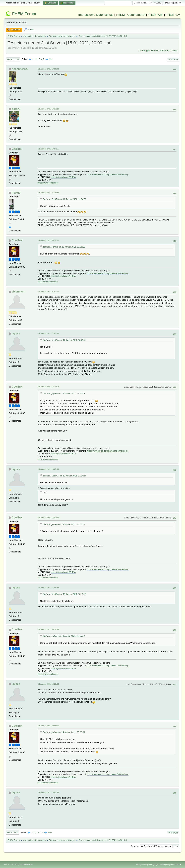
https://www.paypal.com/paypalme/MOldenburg (108, 175)
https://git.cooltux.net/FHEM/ (63, 177)
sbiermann (19, 292)
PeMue (16, 193)
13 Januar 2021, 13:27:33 (48, 469)
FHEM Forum (24, 14)
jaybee (16, 334)
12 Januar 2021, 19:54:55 (48, 149)
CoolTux (17, 149)
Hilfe (138, 865)
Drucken (173, 60)
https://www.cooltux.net (48, 183)
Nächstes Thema (169, 51)
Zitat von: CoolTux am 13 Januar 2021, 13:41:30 (64, 594)
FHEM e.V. (173, 15)
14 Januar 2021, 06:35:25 (48, 629)
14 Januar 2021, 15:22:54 (48, 684)
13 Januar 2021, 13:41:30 (48, 518)
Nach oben (12, 832)
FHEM (120, 15)
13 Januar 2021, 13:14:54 (48, 387)
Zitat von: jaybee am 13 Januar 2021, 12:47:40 (64, 394)
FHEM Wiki (155, 15)
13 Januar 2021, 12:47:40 (48, 333)
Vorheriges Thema (148, 51)
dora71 (16, 109)
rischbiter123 (20, 69)
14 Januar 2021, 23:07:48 (48, 792)
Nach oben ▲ (176, 865)
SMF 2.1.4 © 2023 (11, 865)
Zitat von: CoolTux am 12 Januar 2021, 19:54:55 (64, 199)
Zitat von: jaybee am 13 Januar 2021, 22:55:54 (64, 636)
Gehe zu (135, 846)
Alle (51, 59)
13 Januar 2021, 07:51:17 (48, 291)
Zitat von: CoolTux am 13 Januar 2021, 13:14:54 (64, 476)
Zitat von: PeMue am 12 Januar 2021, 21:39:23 (64, 247)
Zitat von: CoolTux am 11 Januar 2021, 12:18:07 (64, 340)
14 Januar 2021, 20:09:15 (48, 726)
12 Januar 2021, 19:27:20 (48, 109)
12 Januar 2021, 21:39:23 (48, 193)
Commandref (136, 15)
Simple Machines (26, 865)
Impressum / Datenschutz (96, 15)
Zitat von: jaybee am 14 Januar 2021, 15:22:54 (64, 732)
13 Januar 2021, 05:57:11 (48, 240)
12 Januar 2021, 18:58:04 (48, 69)
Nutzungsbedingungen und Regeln (155, 865)
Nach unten (13, 59)
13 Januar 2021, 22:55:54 (48, 587)
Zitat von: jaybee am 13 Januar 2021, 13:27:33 (64, 524)
